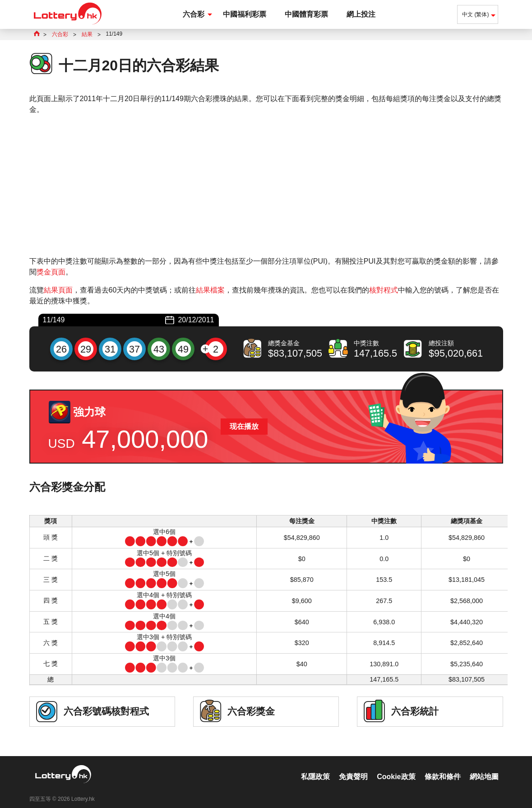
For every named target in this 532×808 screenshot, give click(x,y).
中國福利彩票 (245, 14)
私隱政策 (315, 767)
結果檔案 (210, 290)
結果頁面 (58, 290)
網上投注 (361, 14)
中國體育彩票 (306, 14)
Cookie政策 (396, 767)
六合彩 (194, 14)
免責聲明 (353, 767)
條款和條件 (443, 767)
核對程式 (384, 290)
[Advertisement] (266, 186)
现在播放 (244, 426)
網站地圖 (484, 767)
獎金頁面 (51, 272)
